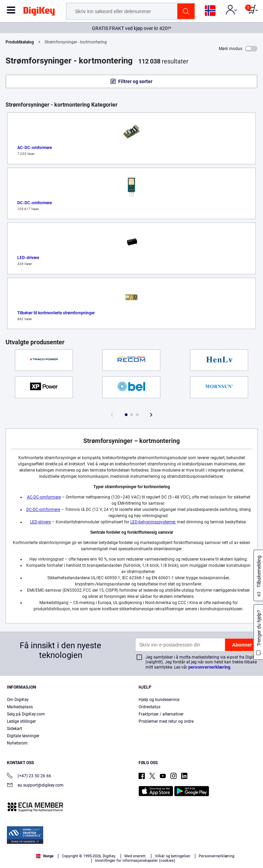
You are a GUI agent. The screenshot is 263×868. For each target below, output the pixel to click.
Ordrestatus (149, 707)
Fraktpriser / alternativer (161, 714)
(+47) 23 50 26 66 (29, 776)
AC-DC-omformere (44, 497)
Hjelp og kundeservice (159, 700)
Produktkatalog (20, 42)
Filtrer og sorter (135, 81)
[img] (39, 12)
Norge (45, 856)
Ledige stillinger (21, 721)
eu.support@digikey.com (35, 786)
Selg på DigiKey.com (26, 714)
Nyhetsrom (17, 743)
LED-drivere (40, 522)
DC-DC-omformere (43, 510)
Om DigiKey (18, 700)
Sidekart (15, 729)
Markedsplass (20, 707)
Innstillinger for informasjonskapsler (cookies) (135, 861)
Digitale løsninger (23, 736)
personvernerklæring (209, 667)
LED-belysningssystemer (153, 522)
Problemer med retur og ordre (166, 721)
